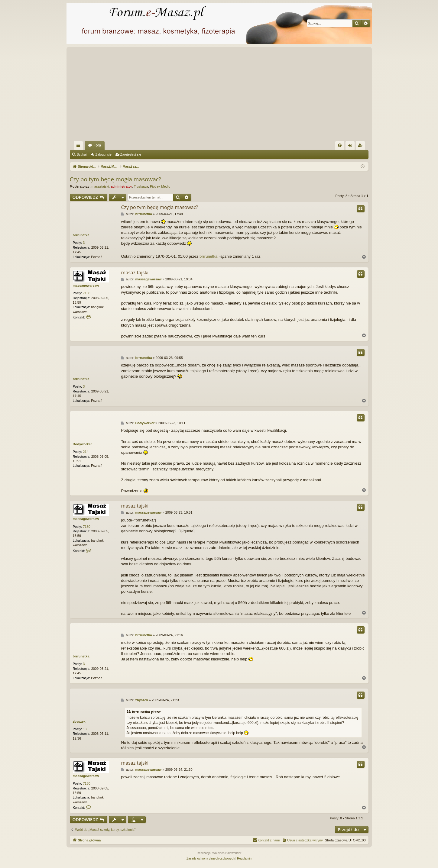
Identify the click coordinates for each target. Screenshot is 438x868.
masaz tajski (135, 273)
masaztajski (100, 186)
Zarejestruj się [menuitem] (362, 147)
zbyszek (79, 721)
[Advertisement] (251, 95)
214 (86, 452)
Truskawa (141, 186)
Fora (97, 145)
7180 (86, 293)
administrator (121, 186)
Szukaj (82, 154)
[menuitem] (340, 145)
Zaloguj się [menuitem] (351, 147)
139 (86, 729)
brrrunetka (81, 235)
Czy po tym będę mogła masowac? (116, 179)
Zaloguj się (104, 154)
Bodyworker (83, 444)
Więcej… (79, 147)
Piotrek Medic (160, 186)
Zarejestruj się (131, 154)
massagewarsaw (86, 286)
